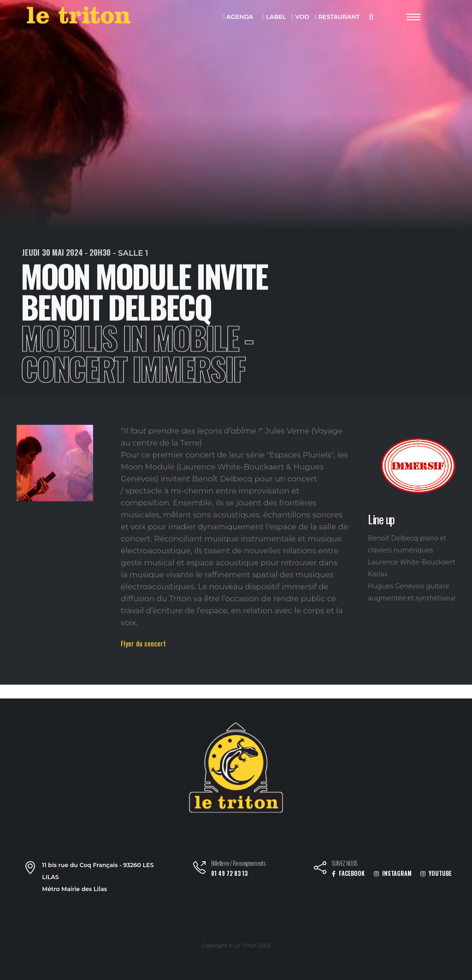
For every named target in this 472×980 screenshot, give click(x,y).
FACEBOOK (348, 873)
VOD (300, 17)
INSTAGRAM (393, 873)
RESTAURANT (337, 17)
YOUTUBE (436, 873)
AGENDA (238, 17)
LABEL (274, 17)
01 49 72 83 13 (229, 873)
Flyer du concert (143, 643)
